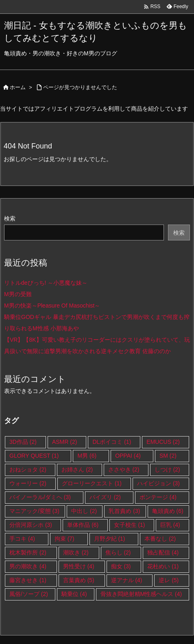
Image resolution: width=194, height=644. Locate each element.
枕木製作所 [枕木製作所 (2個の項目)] (28, 552)
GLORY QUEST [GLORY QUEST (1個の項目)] (34, 456)
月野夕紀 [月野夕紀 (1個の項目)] (110, 539)
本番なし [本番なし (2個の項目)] (160, 539)
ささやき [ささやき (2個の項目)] (124, 469)
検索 (10, 218)
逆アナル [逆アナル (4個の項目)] (127, 580)
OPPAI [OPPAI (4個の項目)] (128, 456)
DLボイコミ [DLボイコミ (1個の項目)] (112, 442)
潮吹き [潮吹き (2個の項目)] (76, 552)
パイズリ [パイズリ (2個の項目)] (105, 497)
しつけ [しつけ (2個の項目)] (167, 469)
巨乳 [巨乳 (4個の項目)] (170, 525)
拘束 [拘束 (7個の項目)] (64, 539)
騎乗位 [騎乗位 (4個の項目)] (74, 594)
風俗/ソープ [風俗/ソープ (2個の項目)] (29, 594)
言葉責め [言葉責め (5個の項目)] (79, 580)
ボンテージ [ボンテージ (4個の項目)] (158, 497)
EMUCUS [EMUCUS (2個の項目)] (163, 442)
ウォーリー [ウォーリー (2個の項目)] (28, 483)
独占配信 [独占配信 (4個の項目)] (163, 552)
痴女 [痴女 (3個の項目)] (121, 566)
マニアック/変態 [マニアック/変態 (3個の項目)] (34, 511)
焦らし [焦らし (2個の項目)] (118, 552)
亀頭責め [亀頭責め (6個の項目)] (168, 511)
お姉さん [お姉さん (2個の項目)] (77, 469)
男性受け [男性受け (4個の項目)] (79, 566)
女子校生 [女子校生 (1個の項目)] (130, 525)
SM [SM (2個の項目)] (168, 456)
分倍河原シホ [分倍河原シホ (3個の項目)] (31, 525)
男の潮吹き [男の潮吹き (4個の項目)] (28, 566)
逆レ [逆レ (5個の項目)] (169, 580)
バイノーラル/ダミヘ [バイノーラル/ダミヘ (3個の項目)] (40, 497)
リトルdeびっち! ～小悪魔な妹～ (46, 283)
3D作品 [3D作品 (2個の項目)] (23, 442)
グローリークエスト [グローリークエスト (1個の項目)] (92, 483)
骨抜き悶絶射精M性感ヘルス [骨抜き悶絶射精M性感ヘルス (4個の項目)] (141, 594)
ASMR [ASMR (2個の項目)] (64, 442)
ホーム (18, 87)
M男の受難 (18, 294)
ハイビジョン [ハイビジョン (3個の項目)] (158, 483)
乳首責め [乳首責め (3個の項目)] (124, 511)
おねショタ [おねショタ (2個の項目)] (28, 469)
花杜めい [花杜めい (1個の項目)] (163, 566)
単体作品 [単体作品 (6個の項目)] (83, 525)
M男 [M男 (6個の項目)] (87, 456)
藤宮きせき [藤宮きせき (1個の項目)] (28, 580)
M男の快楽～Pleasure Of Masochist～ (52, 306)
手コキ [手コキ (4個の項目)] (22, 539)
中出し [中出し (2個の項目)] (84, 511)
